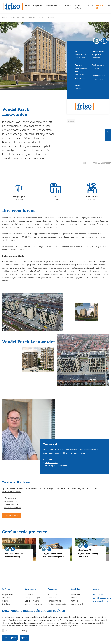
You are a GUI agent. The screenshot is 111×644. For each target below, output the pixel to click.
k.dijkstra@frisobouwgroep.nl (57, 466)
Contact (90, 5)
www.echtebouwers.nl (11, 492)
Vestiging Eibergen (33, 598)
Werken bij (100, 7)
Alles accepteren (10, 638)
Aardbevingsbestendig (57, 604)
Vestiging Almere (32, 601)
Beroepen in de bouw (12, 508)
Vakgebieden (54, 5)
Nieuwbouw (53, 594)
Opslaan (24, 638)
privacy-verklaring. (73, 626)
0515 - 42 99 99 (51, 462)
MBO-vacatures (10, 501)
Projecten (38, 5)
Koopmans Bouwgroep (22, 265)
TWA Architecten (32, 138)
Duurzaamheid (77, 604)
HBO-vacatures (10, 498)
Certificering (76, 601)
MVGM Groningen (30, 237)
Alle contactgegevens (102, 601)
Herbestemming (54, 601)
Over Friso (80, 7)
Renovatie (52, 598)
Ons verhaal (75, 594)
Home (28, 5)
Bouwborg (29, 594)
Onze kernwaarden (11, 504)
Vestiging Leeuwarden (34, 604)
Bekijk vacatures (12, 515)
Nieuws (69, 5)
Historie (74, 598)
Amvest (19, 234)
